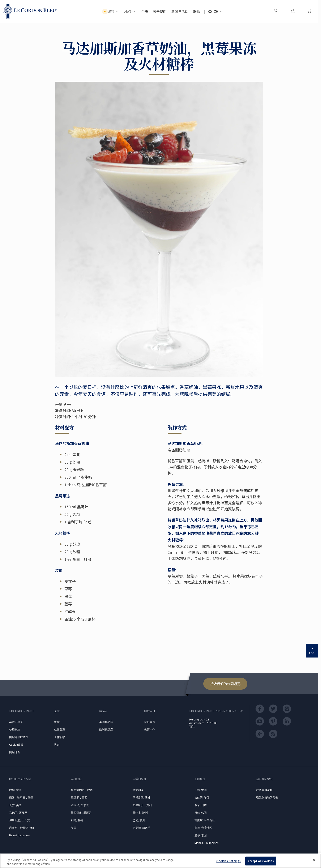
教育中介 (150, 729)
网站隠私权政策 (19, 737)
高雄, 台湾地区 (203, 828)
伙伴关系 (60, 729)
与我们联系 (16, 722)
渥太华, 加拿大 (80, 805)
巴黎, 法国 (15, 790)
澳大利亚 (138, 790)
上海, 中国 (201, 790)
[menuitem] (276, 12)
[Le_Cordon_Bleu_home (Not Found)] (30, 12)
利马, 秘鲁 (77, 820)
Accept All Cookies (261, 861)
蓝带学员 (150, 722)
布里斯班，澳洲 (142, 805)
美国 (74, 828)
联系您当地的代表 (267, 797)
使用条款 (15, 729)
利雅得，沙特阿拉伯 (22, 828)
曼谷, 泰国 (201, 835)
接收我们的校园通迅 (225, 684)
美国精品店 (106, 722)
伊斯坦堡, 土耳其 (20, 820)
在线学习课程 (264, 790)
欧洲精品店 (106, 729)
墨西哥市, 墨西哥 (81, 813)
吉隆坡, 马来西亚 (205, 820)
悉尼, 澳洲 (139, 820)
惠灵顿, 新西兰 (142, 828)
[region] (160, 861)
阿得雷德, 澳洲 (142, 797)
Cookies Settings (228, 861)
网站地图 (15, 752)
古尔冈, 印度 (202, 797)
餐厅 (57, 722)
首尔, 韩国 (201, 813)
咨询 (57, 745)
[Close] (314, 860)
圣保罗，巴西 (79, 797)
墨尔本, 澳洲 (140, 813)
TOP (312, 650)
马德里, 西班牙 (18, 813)
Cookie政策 (16, 745)
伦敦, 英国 (15, 805)
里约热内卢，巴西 (82, 790)
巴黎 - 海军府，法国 (21, 797)
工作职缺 (60, 737)
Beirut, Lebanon (19, 835)
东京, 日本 (201, 805)
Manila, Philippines (207, 843)
